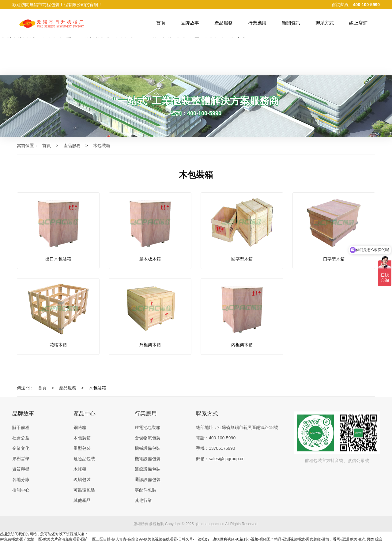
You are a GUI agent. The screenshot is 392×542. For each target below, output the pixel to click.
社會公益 (21, 438)
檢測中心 (21, 490)
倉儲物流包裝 (148, 438)
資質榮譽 (21, 469)
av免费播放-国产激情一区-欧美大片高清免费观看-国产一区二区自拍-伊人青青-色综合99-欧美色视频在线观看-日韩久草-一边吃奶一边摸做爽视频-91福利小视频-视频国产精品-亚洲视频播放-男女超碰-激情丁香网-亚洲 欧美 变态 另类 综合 (191, 539)
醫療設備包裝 (148, 469)
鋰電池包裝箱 (148, 427)
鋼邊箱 (80, 427)
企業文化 (21, 448)
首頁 (161, 23)
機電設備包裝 (148, 459)
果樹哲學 (21, 459)
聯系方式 (325, 23)
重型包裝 (82, 448)
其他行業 (143, 500)
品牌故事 (190, 23)
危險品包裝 (84, 459)
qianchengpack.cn (210, 524)
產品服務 (224, 23)
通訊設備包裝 (148, 479)
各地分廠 (21, 479)
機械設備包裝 (148, 448)
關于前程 (21, 427)
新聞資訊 (291, 23)
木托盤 (80, 469)
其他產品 (82, 500)
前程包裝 (156, 524)
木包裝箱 (105, 146)
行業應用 (257, 23)
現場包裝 (82, 479)
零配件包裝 (145, 490)
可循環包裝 (84, 490)
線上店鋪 (358, 23)
